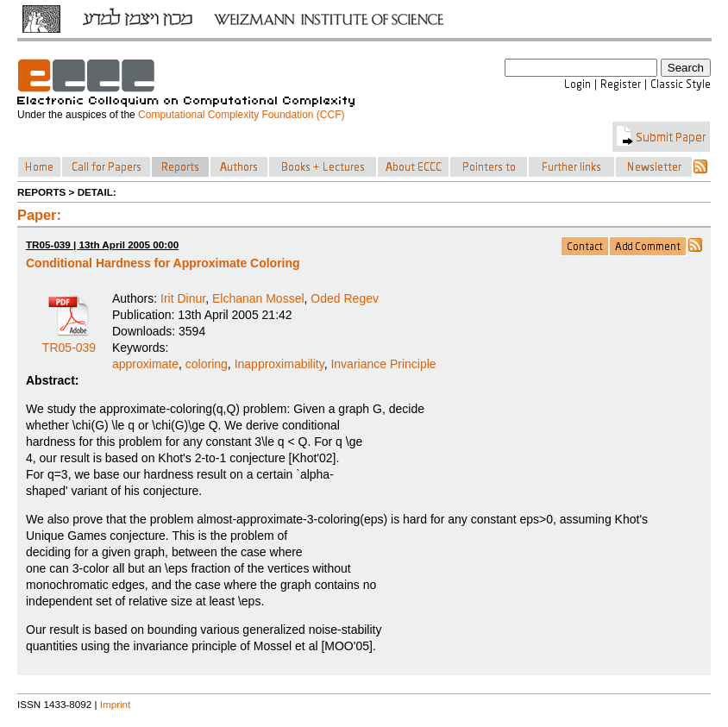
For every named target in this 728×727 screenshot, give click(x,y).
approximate (145, 364)
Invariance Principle (383, 364)
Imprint (116, 704)
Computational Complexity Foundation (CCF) (241, 115)
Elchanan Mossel (258, 298)
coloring (207, 364)
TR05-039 (69, 342)
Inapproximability (279, 364)
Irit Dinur (183, 298)
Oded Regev (345, 298)
